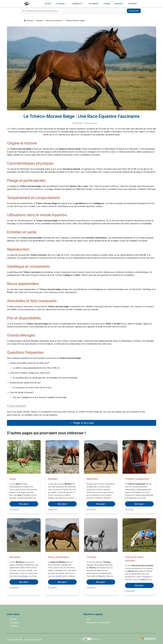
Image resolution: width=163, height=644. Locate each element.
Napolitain (92, 479)
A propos (14, 626)
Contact (13, 619)
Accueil (48, 3)
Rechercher (134, 11)
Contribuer (14, 623)
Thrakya (91, 557)
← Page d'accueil (82, 423)
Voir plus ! (24, 504)
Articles (40, 20)
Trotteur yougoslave (137, 479)
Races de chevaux (54, 20)
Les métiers (94, 3)
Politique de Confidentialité (98, 623)
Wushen (53, 479)
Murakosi (15, 557)
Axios (13, 479)
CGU (88, 619)
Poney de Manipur (59, 557)
